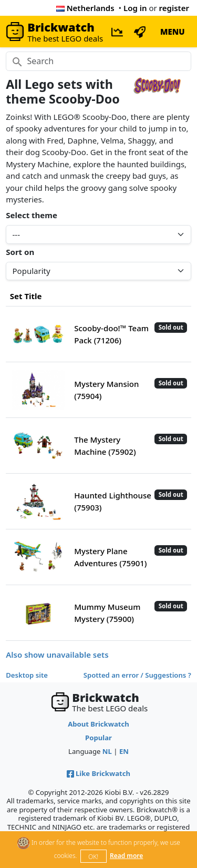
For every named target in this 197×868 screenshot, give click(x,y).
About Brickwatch (98, 724)
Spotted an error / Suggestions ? (137, 675)
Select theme (32, 215)
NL (107, 751)
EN (124, 751)
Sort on (20, 252)
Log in (135, 8)
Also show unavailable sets (57, 655)
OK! (93, 857)
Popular (98, 738)
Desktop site (27, 675)
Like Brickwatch (98, 773)
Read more (126, 856)
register (174, 8)
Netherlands (85, 8)
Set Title (26, 296)
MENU (173, 32)
